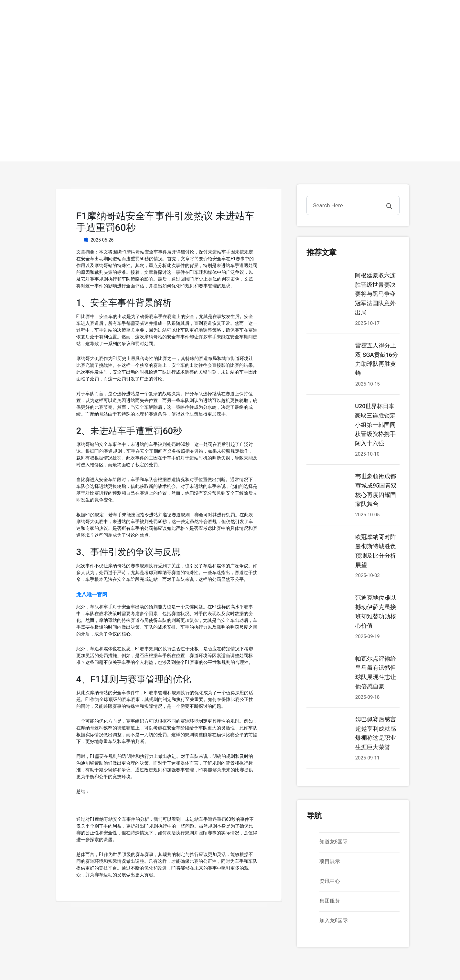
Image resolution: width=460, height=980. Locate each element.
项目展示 (330, 861)
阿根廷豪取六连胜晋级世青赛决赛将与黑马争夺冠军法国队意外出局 (375, 294)
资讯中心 (330, 881)
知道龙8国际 (334, 842)
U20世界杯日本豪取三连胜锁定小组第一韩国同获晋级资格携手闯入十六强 (375, 425)
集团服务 (330, 901)
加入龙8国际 (334, 920)
